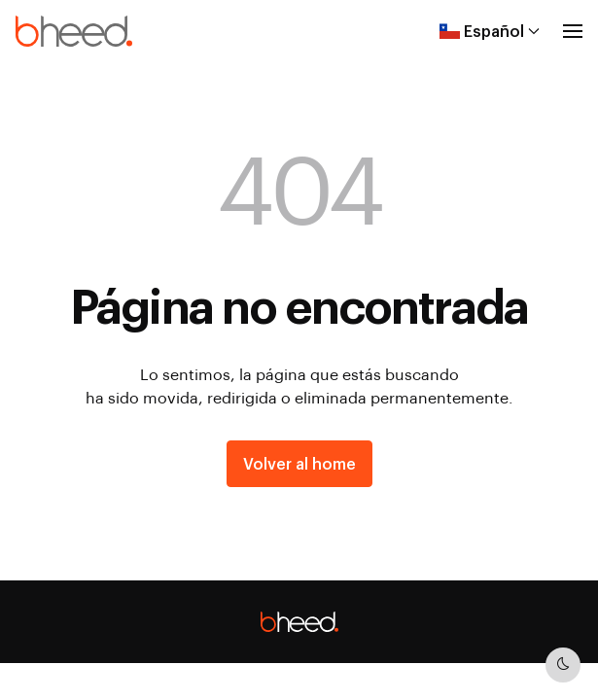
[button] (573, 31)
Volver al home (299, 463)
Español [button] (490, 31)
